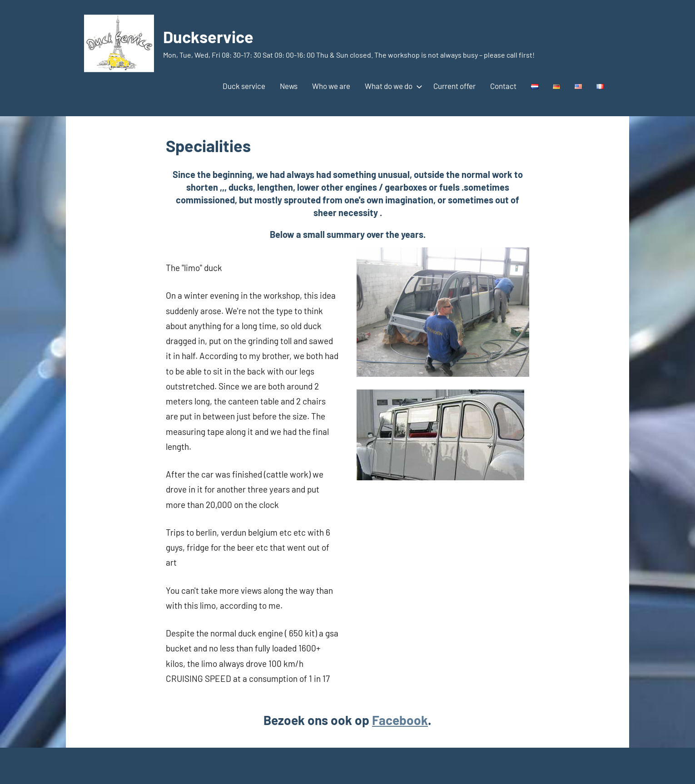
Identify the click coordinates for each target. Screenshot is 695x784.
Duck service (244, 86)
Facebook (400, 720)
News (289, 86)
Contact (503, 86)
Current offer (454, 86)
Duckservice (208, 37)
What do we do (392, 86)
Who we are (331, 86)
